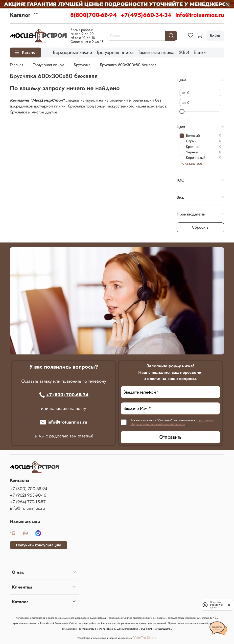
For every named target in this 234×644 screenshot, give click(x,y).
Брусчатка (82, 65)
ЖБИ (184, 52)
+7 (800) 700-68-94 (64, 395)
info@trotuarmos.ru (200, 15)
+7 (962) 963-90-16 (28, 495)
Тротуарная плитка (115, 52)
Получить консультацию (39, 545)
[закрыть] (229, 605)
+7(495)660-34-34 (146, 15)
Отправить (170, 437)
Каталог (20, 15)
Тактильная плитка (156, 52)
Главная (17, 65)
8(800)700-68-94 (94, 15)
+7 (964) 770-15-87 (28, 502)
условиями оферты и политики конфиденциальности (172, 422)
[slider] (182, 111)
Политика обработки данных (215, 605)
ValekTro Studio (145, 638)
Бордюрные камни (72, 52)
